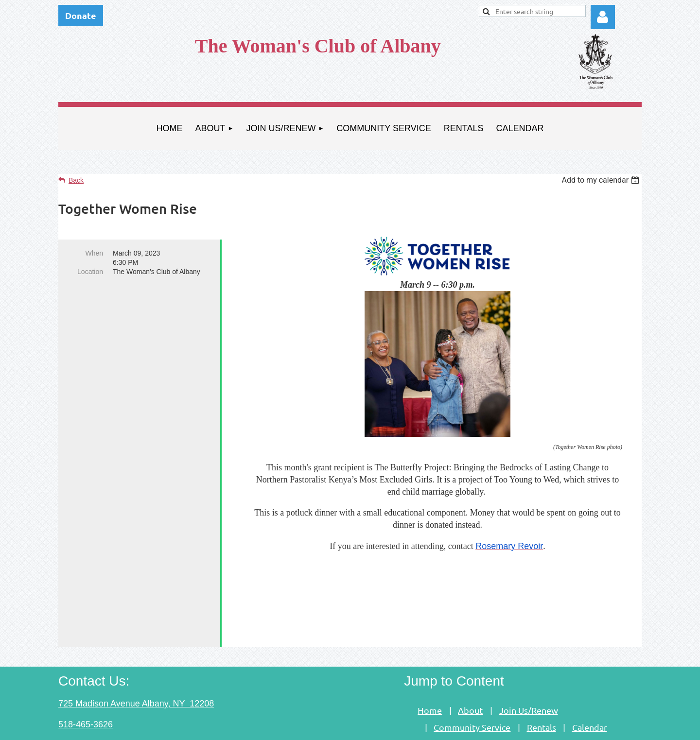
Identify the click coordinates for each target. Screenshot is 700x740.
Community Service (472, 684)
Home (430, 667)
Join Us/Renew (529, 667)
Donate (81, 15)
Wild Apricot (531, 728)
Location (90, 272)
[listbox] (602, 180)
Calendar (590, 684)
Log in (603, 17)
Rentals (542, 684)
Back (76, 180)
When (94, 253)
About (470, 667)
